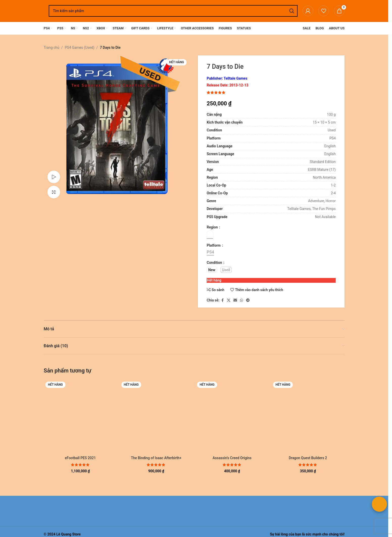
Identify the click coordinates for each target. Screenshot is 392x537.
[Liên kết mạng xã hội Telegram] (248, 300)
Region (213, 227)
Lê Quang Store (69, 534)
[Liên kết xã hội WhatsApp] (242, 300)
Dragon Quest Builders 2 (308, 458)
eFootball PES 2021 (80, 458)
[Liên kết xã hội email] (235, 300)
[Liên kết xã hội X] (229, 300)
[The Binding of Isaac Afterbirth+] (156, 417)
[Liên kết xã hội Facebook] (222, 300)
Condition (215, 263)
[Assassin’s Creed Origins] (232, 417)
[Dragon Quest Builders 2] (308, 417)
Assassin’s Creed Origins (232, 458)
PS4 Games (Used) (80, 48)
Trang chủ (51, 48)
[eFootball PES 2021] (80, 417)
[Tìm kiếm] (173, 11)
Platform (214, 245)
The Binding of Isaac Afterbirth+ (156, 458)
